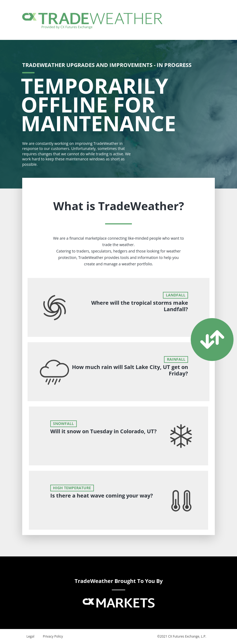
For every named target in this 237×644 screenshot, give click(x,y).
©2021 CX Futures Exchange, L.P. (182, 636)
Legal (30, 636)
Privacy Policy (53, 636)
